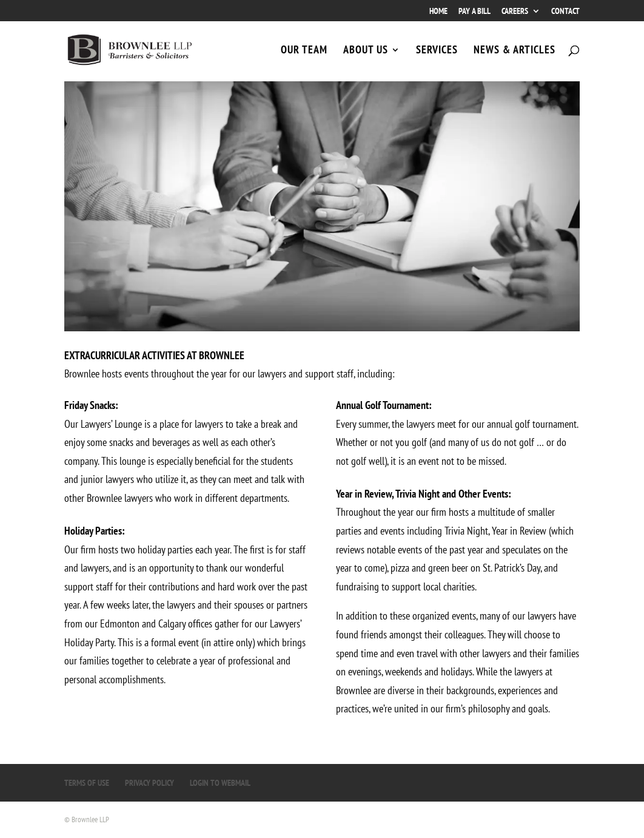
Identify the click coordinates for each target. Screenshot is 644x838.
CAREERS (515, 12)
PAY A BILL (475, 12)
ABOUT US (366, 51)
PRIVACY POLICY (149, 783)
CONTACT (565, 12)
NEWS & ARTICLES (515, 51)
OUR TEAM (304, 51)
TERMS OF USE (87, 783)
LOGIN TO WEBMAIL (220, 783)
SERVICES (437, 51)
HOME (438, 12)
